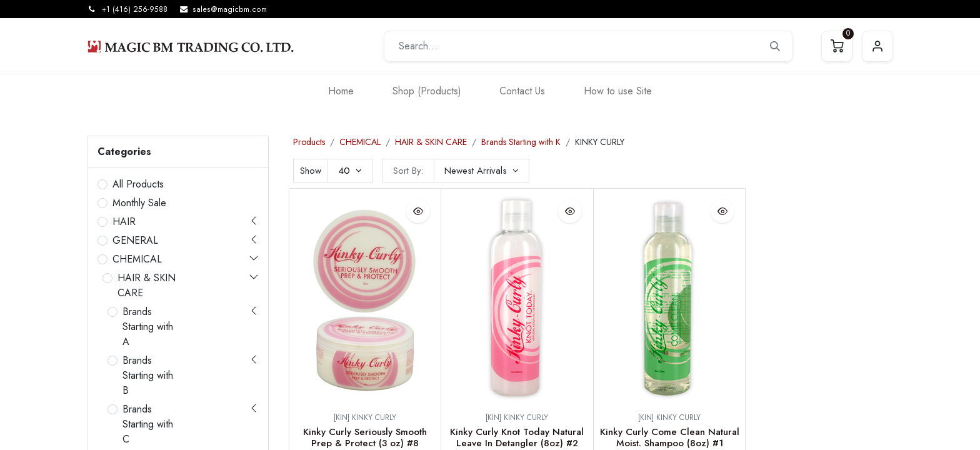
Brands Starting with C (148, 424)
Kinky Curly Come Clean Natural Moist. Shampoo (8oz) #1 (670, 437)
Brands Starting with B (148, 375)
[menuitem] (341, 91)
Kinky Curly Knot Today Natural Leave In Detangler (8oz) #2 (517, 437)
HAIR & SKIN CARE (147, 285)
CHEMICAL (137, 259)
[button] (482, 171)
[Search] (775, 46)
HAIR (124, 222)
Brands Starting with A (148, 327)
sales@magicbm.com (230, 9)
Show (311, 171)
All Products (138, 184)
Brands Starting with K (521, 142)
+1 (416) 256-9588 (135, 9)
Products (309, 142)
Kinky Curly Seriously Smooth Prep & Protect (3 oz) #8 (365, 437)
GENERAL (135, 240)
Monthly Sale (139, 203)
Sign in (877, 46)
